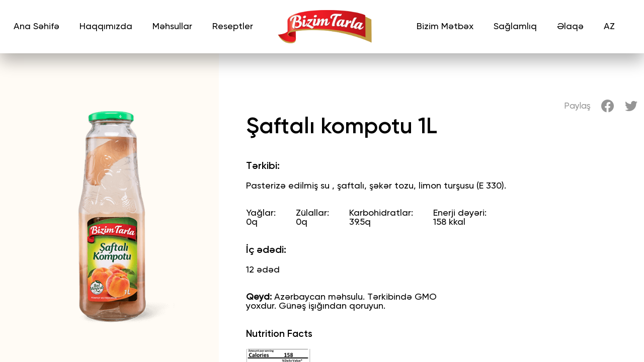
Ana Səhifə (36, 27)
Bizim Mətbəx (445, 27)
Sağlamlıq (515, 27)
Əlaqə (570, 27)
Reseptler (233, 27)
